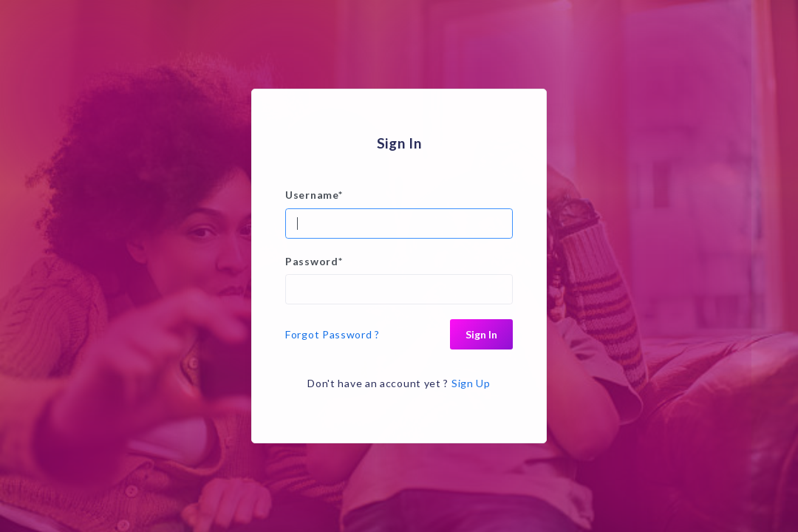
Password (314, 261)
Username (314, 195)
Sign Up (471, 383)
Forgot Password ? (332, 334)
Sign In (481, 334)
